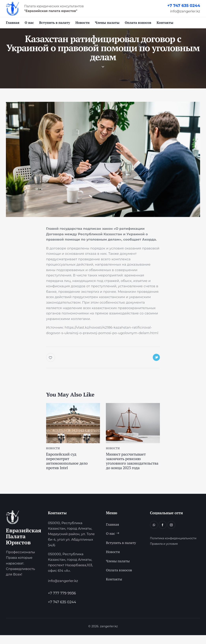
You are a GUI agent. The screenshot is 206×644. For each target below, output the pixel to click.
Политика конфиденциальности (173, 548)
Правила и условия (164, 553)
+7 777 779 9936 (62, 602)
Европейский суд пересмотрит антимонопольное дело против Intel (70, 464)
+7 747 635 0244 (184, 6)
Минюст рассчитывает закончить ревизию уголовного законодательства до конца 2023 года (129, 466)
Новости (53, 450)
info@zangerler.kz (185, 11)
